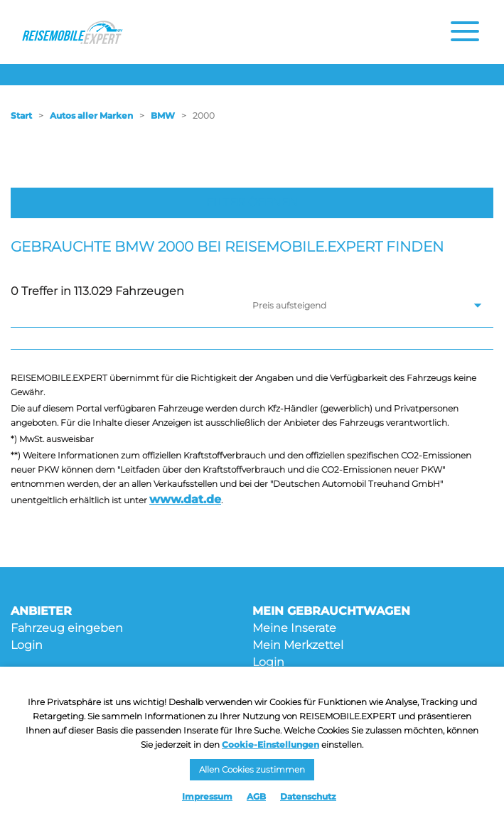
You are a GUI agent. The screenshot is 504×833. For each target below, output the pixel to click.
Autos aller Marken (91, 115)
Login (27, 645)
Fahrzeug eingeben (67, 628)
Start (21, 115)
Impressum (207, 796)
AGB (256, 796)
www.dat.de (185, 499)
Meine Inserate (294, 628)
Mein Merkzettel (298, 645)
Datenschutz (308, 796)
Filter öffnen (252, 202)
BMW (163, 115)
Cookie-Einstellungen (270, 745)
